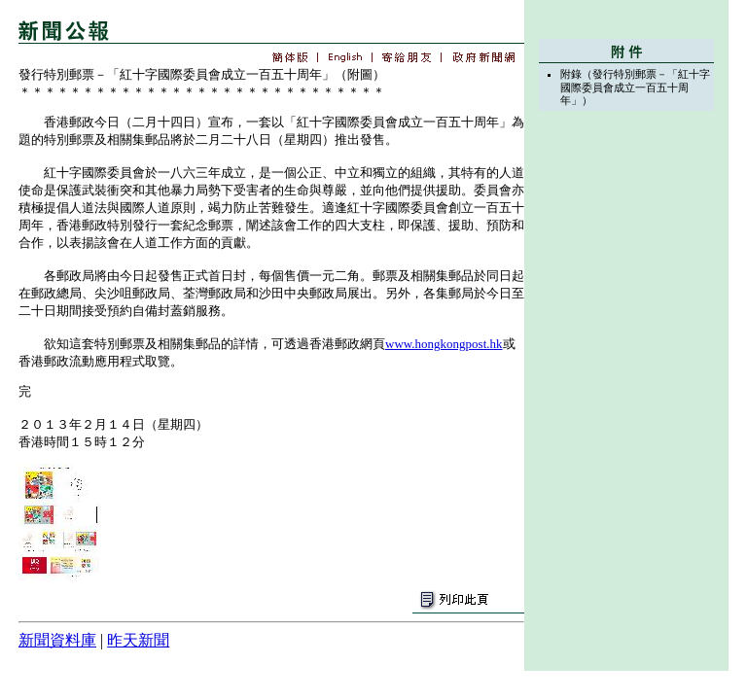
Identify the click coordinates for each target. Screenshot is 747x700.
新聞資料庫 (57, 640)
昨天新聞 (138, 640)
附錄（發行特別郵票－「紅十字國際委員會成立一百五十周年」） (635, 87)
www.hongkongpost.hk (444, 344)
